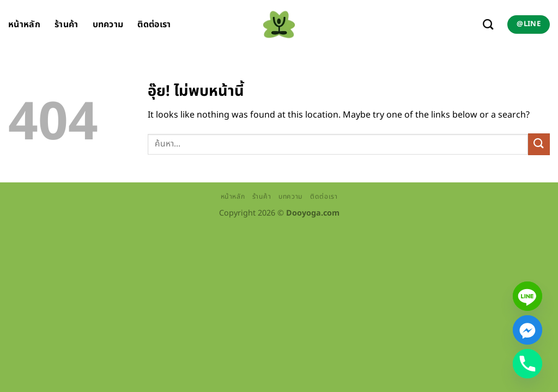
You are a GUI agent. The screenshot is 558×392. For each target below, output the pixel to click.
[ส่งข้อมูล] (539, 144)
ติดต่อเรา (154, 24)
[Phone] (527, 364)
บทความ (108, 24)
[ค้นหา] (488, 24)
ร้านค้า (66, 24)
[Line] (527, 296)
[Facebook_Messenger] (527, 330)
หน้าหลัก (24, 24)
